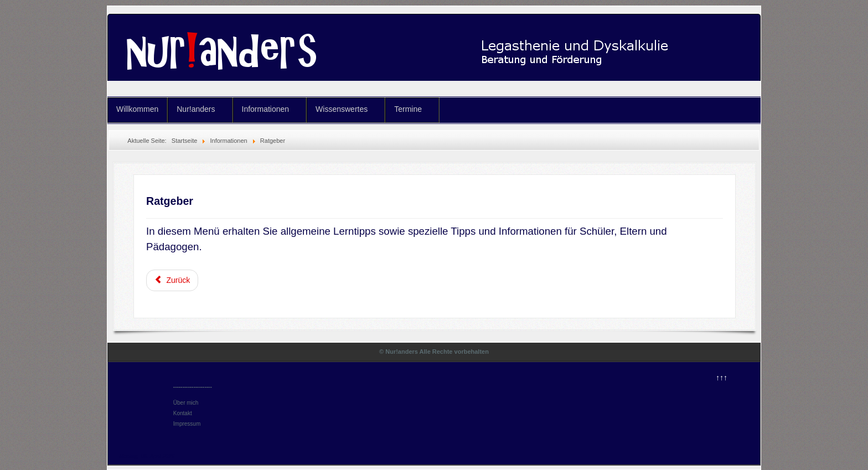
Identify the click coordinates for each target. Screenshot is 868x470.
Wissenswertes (342, 109)
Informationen (266, 109)
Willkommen (137, 109)
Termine (408, 109)
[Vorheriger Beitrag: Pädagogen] (172, 280)
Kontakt (183, 413)
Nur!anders (196, 109)
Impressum (187, 424)
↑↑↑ (722, 378)
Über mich (186, 403)
